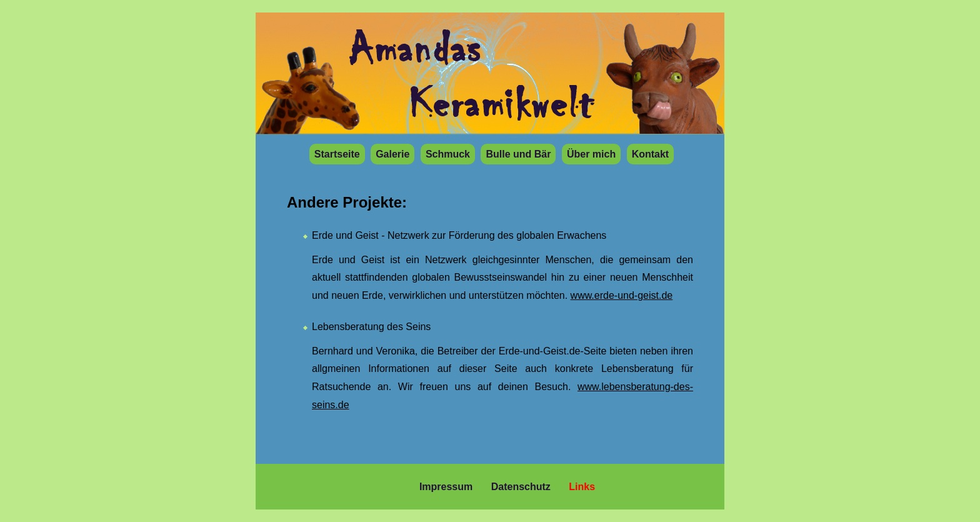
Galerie (392, 154)
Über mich (591, 154)
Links (582, 487)
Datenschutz (521, 487)
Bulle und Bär (518, 154)
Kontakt (651, 154)
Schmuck (448, 154)
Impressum (446, 487)
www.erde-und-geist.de (622, 295)
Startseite (337, 154)
